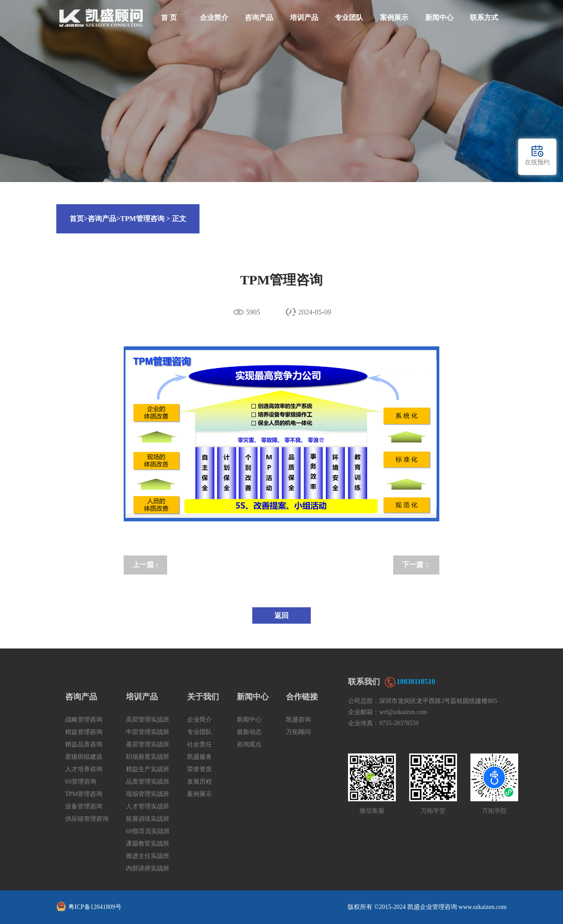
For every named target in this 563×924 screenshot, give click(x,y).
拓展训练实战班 (148, 819)
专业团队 (349, 17)
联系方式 (484, 17)
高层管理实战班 (148, 720)
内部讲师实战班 (148, 868)
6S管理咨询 (81, 782)
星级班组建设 (84, 757)
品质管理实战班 (148, 782)
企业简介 (214, 17)
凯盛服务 (199, 757)
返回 (281, 615)
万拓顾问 (298, 732)
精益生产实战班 (148, 769)
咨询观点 (249, 744)
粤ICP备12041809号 (95, 907)
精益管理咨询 (84, 732)
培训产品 (304, 17)
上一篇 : (145, 565)
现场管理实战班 (148, 794)
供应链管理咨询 (87, 819)
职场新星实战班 (148, 757)
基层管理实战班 (148, 744)
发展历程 (199, 782)
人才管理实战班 (148, 806)
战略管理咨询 (84, 720)
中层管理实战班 (148, 732)
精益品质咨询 (84, 744)
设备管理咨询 (84, 806)
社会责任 (199, 744)
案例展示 (394, 17)
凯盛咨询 (298, 720)
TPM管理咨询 (142, 219)
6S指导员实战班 (148, 831)
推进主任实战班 (148, 856)
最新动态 (249, 732)
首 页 (169, 17)
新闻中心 (439, 17)
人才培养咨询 (84, 769)
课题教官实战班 (148, 844)
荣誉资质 (199, 769)
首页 (79, 219)
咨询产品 (259, 17)
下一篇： (416, 565)
